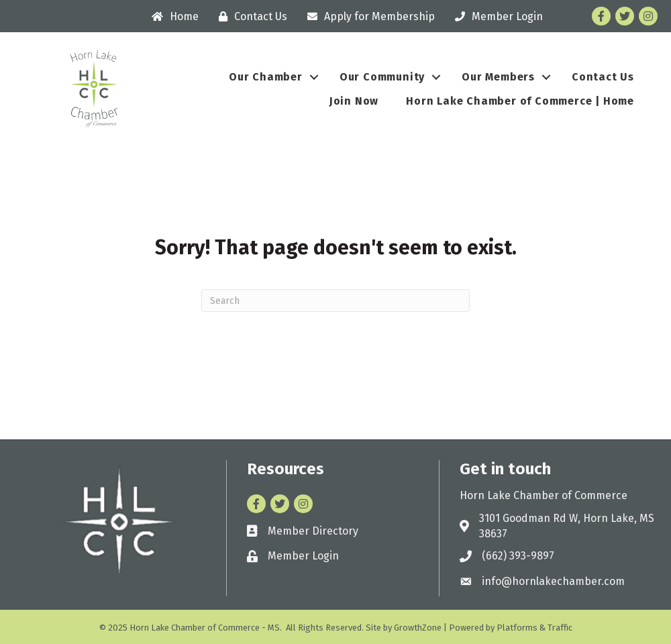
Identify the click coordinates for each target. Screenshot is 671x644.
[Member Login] (496, 16)
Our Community (382, 77)
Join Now (354, 101)
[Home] (172, 16)
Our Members (498, 77)
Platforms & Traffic (534, 628)
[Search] (335, 301)
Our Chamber (266, 77)
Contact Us (603, 77)
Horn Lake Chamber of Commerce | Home (520, 101)
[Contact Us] (250, 16)
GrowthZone (418, 628)
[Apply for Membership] (368, 16)
